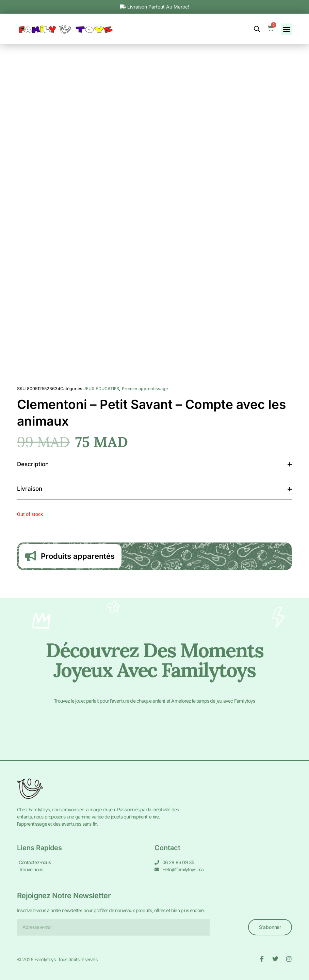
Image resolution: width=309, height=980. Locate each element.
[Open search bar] (257, 29)
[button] (286, 29)
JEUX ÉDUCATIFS (101, 389)
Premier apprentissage (145, 389)
